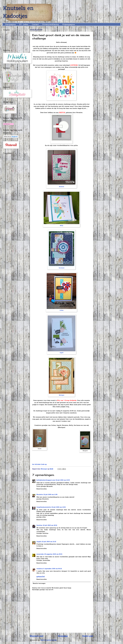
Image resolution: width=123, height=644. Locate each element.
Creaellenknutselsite (44, 507)
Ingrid (61, 353)
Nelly (62, 226)
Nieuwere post (37, 636)
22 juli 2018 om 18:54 (50, 525)
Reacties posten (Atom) (49, 640)
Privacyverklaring (51, 25)
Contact (35, 25)
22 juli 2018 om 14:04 (59, 507)
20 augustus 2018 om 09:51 (53, 554)
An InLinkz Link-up (39, 464)
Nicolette (40, 495)
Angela (39, 542)
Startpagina (10, 25)
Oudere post (88, 636)
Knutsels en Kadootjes (18, 13)
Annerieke (40, 554)
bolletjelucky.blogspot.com (46, 480)
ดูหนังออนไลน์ (41, 577)
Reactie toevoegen (39, 584)
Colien (62, 310)
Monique (62, 395)
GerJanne (62, 268)
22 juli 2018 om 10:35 (63, 480)
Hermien (62, 187)
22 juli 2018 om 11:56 (50, 495)
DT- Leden (24, 25)
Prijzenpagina (69, 25)
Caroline (39, 525)
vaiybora (40, 569)
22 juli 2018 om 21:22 (49, 542)
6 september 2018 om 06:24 (53, 569)
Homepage (63, 636)
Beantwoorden (42, 489)
